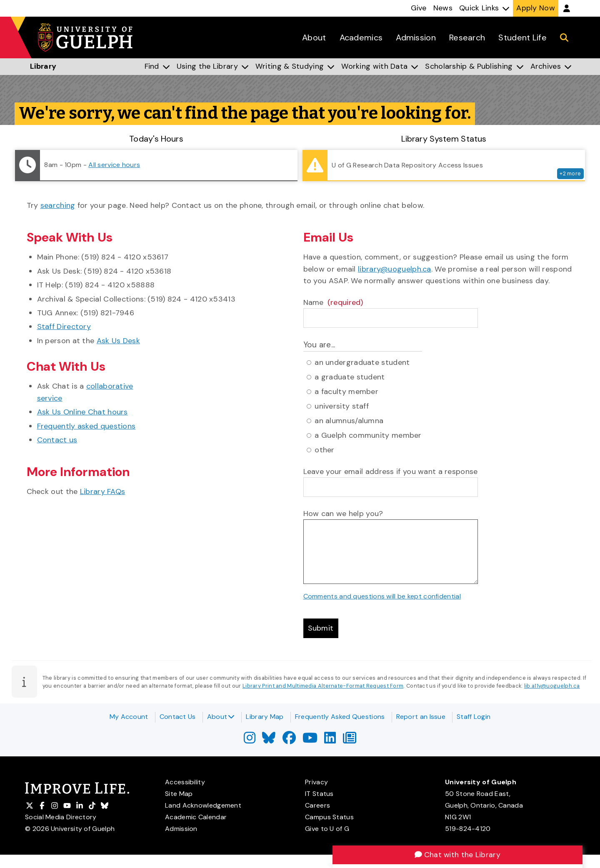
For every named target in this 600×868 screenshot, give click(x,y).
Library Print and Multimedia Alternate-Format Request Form (323, 686)
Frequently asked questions (86, 426)
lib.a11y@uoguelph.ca (552, 686)
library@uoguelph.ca (395, 269)
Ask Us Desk (118, 341)
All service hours (114, 165)
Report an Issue (421, 717)
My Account (129, 717)
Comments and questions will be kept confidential (382, 596)
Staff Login (474, 717)
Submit (321, 628)
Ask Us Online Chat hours (82, 412)
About (221, 717)
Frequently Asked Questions (340, 717)
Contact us (57, 440)
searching (58, 205)
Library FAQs (103, 491)
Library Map (265, 717)
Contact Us (178, 717)
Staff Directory (64, 327)
